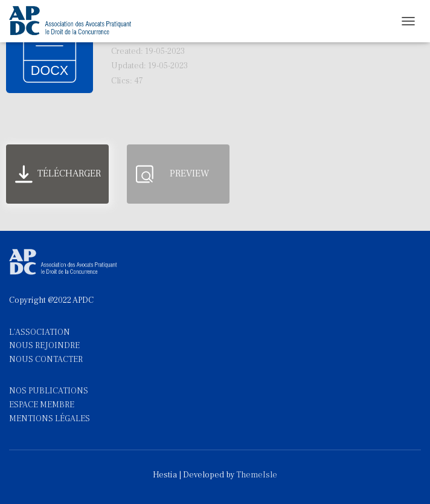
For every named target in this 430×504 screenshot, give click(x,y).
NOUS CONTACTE (43, 360)
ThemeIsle (257, 475)
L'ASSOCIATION (40, 332)
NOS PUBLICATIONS (49, 391)
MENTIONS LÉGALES (50, 419)
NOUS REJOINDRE (44, 346)
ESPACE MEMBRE (42, 405)
